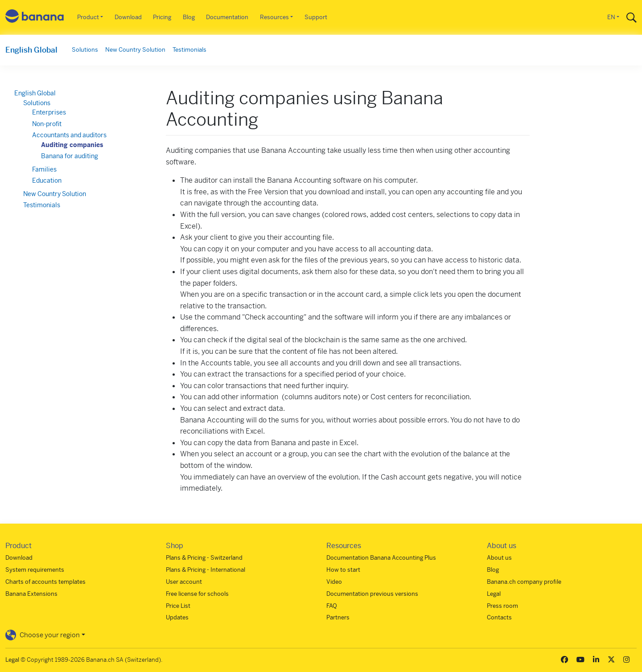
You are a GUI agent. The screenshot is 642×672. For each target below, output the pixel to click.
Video (334, 582)
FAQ (332, 606)
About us (499, 558)
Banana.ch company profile (524, 582)
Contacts (499, 617)
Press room (502, 606)
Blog (189, 17)
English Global (31, 50)
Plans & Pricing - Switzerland (204, 558)
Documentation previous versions (372, 594)
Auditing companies (72, 145)
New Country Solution (135, 50)
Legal (494, 594)
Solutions (85, 50)
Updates (177, 617)
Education (47, 180)
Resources (274, 17)
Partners (338, 617)
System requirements (35, 570)
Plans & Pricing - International (206, 570)
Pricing (162, 17)
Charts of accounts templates (45, 582)
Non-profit (47, 124)
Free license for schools (197, 594)
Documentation (227, 17)
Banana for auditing (70, 156)
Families (44, 169)
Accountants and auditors (69, 135)
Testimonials (189, 50)
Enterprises (49, 112)
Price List (178, 606)
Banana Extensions (31, 594)
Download (128, 17)
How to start (343, 570)
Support (316, 17)
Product (88, 17)
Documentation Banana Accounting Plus (381, 558)
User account (184, 582)
